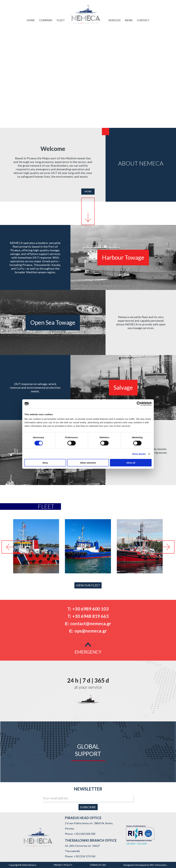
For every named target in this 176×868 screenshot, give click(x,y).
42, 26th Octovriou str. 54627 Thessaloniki (82, 848)
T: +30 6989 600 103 (88, 609)
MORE (88, 191)
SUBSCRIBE (88, 807)
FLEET (61, 20)
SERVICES (114, 20)
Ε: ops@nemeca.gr (88, 631)
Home (31, 20)
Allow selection (88, 463)
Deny (45, 463)
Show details (139, 454)
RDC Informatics (158, 865)
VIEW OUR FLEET (88, 585)
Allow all (131, 463)
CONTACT (143, 20)
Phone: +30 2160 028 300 (80, 834)
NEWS (129, 20)
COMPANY (46, 20)
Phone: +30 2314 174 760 (80, 856)
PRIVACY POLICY (63, 865)
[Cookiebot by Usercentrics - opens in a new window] (139, 404)
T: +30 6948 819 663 (88, 616)
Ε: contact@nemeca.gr (88, 623)
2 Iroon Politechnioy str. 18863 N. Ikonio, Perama (89, 826)
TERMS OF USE (98, 865)
